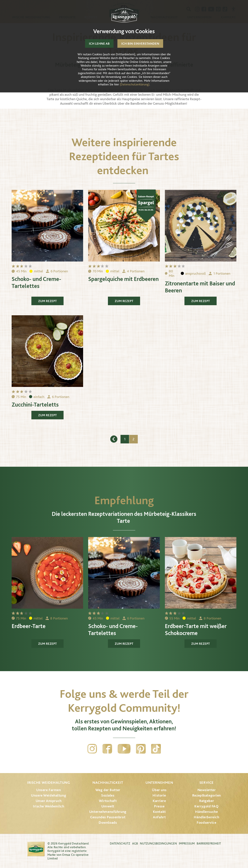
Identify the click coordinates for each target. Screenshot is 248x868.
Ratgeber (207, 801)
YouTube (124, 749)
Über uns (159, 790)
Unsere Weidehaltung (49, 795)
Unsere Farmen (49, 790)
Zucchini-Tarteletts (35, 404)
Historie (159, 795)
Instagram (92, 749)
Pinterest (141, 749)
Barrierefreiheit (209, 843)
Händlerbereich (206, 817)
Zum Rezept (47, 301)
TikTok (156, 749)
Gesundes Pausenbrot (108, 817)
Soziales (108, 795)
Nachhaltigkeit (108, 782)
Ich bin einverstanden (140, 43)
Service (207, 782)
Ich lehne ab (99, 43)
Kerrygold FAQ (206, 806)
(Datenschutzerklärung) (135, 84)
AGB (135, 843)
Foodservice (206, 822)
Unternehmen (159, 782)
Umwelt (108, 806)
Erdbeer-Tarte (29, 626)
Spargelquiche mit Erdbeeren (123, 279)
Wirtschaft (108, 801)
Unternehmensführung (108, 812)
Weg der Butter (108, 790)
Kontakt (159, 812)
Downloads (108, 822)
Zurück (114, 439)
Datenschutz (120, 843)
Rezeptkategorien (207, 795)
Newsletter (207, 790)
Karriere (159, 801)
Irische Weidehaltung (49, 782)
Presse (159, 806)
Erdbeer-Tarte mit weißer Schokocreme (196, 629)
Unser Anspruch (49, 801)
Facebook (107, 749)
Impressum (187, 843)
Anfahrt (159, 817)
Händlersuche (206, 812)
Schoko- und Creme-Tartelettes (36, 282)
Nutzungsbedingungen (158, 843)
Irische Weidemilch (49, 806)
